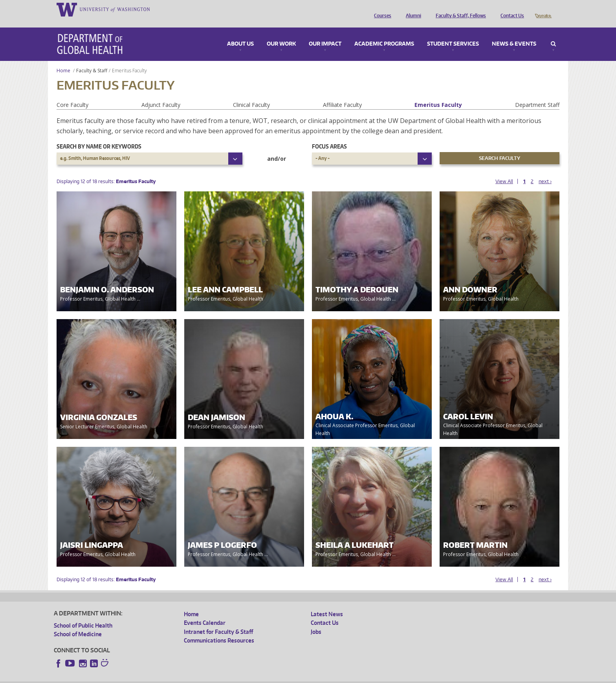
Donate (543, 9)
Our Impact (325, 33)
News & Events (514, 33)
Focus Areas (329, 135)
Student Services (453, 33)
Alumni (412, 9)
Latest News (327, 603)
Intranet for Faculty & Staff (218, 621)
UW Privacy (158, 677)
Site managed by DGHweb (236, 677)
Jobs (316, 621)
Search (553, 33)
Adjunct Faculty (161, 94)
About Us (240, 33)
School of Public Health (83, 614)
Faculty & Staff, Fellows (459, 9)
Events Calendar (205, 612)
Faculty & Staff (92, 60)
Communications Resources (219, 629)
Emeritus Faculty (438, 94)
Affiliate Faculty (342, 94)
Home (63, 60)
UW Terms (190, 677)
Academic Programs (384, 33)
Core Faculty (72, 94)
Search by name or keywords (99, 135)
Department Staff (537, 94)
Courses (381, 9)
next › (545, 170)
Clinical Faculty (251, 94)
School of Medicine (78, 623)
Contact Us (510, 9)
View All (504, 170)
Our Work (281, 33)
